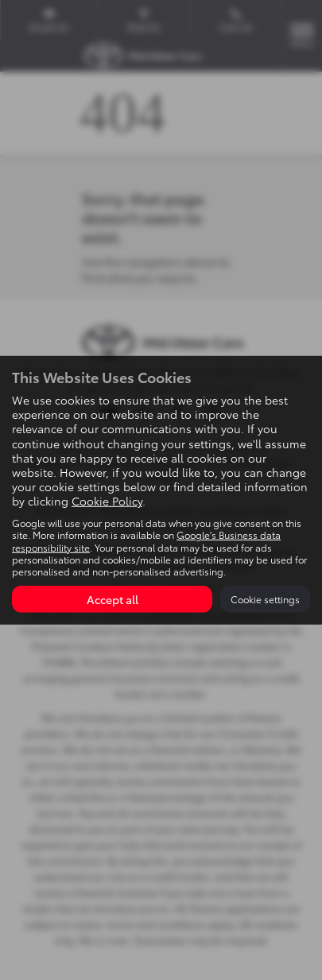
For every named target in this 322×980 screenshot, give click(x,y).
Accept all (113, 599)
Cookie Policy (107, 501)
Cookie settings (265, 599)
